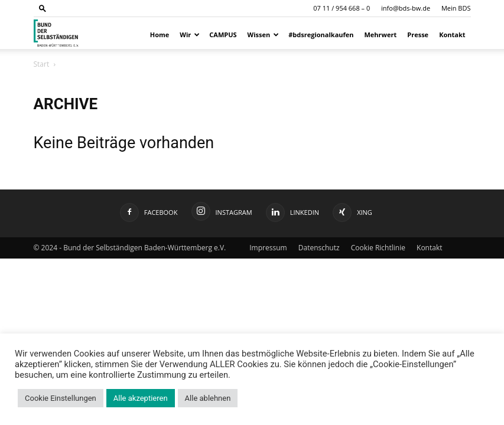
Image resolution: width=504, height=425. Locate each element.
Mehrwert (381, 35)
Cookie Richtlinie (378, 248)
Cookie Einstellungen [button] (61, 398)
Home (160, 35)
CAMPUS (223, 35)
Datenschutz (319, 248)
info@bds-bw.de (406, 8)
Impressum (268, 248)
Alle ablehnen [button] (208, 398)
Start (42, 64)
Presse (418, 35)
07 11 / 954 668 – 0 (342, 8)
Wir (190, 35)
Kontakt (452, 35)
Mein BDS (456, 8)
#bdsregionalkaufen (321, 35)
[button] (43, 8)
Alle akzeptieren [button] (141, 398)
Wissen (264, 35)
